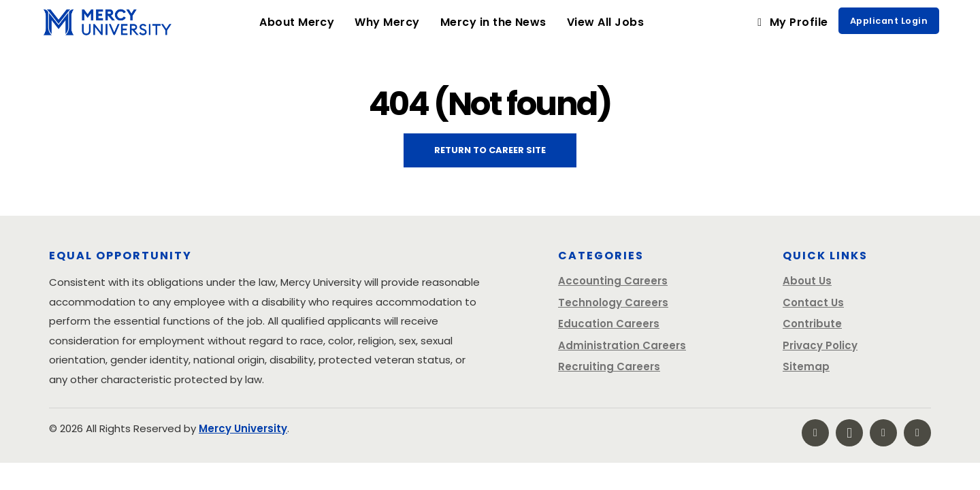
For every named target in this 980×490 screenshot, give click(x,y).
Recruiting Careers (609, 366)
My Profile (791, 22)
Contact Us (813, 303)
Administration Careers (622, 345)
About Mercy (297, 22)
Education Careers (609, 324)
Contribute (812, 324)
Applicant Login (889, 21)
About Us (807, 281)
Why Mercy (392, 22)
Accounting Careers (613, 281)
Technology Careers (613, 303)
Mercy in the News (493, 22)
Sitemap (806, 366)
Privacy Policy (820, 345)
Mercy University (243, 428)
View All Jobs (605, 22)
